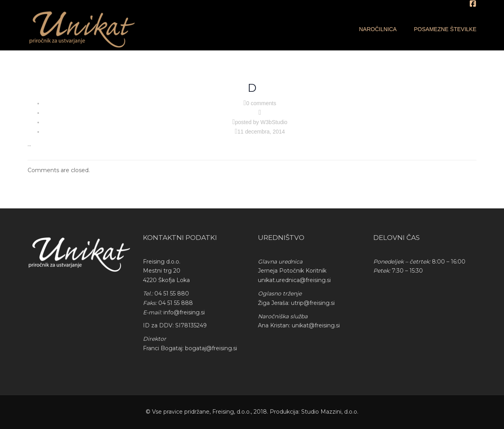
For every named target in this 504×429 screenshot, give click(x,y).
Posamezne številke (445, 29)
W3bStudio (274, 122)
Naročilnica (378, 29)
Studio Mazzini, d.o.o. (330, 412)
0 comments (261, 103)
